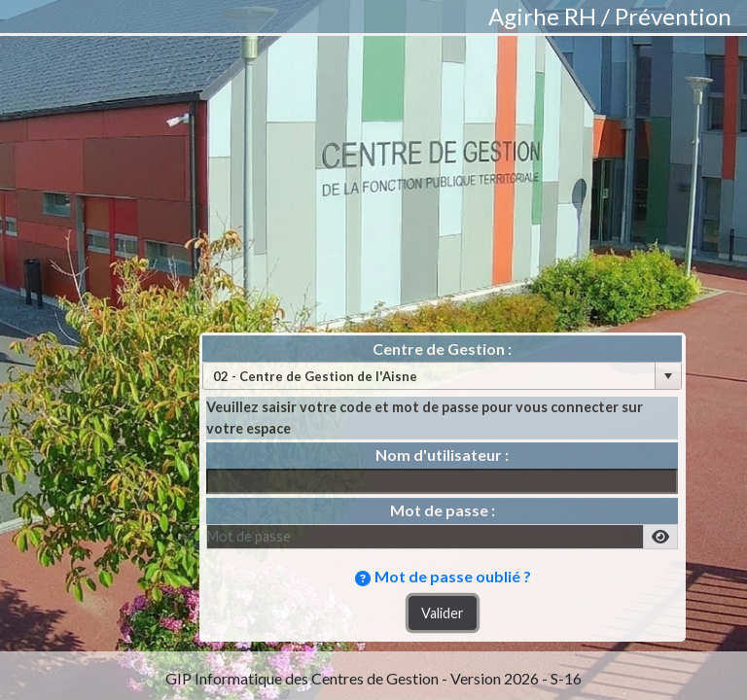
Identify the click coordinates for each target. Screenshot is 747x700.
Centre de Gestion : (442, 349)
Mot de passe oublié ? (453, 576)
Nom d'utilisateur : (442, 455)
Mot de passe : (443, 510)
